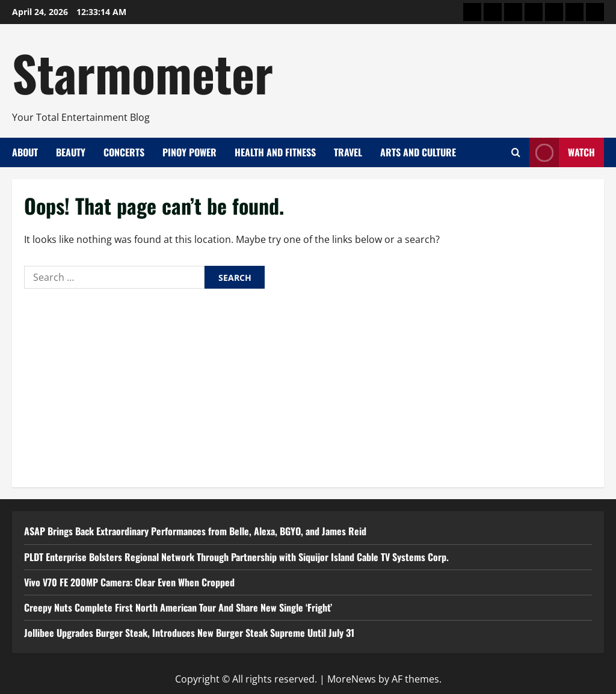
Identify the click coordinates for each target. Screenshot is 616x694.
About (25, 152)
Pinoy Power (189, 152)
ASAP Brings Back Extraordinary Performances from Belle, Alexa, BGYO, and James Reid (195, 531)
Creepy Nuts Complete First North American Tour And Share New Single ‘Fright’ (178, 607)
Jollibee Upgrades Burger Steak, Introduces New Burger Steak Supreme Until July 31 (189, 633)
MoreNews (352, 679)
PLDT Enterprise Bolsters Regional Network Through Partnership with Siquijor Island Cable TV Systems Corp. (236, 557)
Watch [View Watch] (562, 152)
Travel (348, 152)
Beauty (71, 152)
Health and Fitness (275, 152)
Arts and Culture (418, 152)
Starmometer (143, 72)
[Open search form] (516, 152)
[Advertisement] (308, 385)
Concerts (124, 152)
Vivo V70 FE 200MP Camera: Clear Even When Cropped (129, 582)
